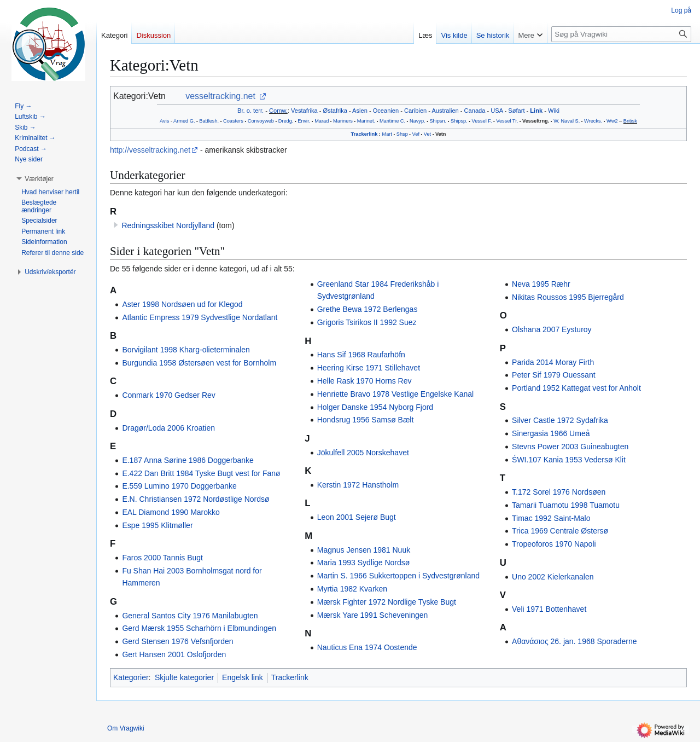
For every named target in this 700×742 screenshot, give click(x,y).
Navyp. (418, 121)
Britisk (630, 121)
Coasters (233, 121)
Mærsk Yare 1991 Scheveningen (373, 615)
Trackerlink (364, 134)
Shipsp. (459, 121)
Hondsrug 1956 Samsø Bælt (366, 420)
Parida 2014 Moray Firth (553, 362)
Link (536, 111)
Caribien (415, 111)
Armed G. (184, 121)
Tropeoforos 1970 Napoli (554, 544)
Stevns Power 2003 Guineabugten (570, 447)
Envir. (304, 121)
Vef (416, 134)
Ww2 (612, 121)
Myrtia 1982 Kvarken (352, 589)
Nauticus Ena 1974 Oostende (367, 647)
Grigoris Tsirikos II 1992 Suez (367, 322)
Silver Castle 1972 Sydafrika (560, 420)
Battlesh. (209, 121)
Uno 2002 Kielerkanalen (553, 577)
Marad (322, 121)
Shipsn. (438, 121)
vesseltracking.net (220, 96)
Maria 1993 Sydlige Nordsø (364, 563)
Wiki (554, 111)
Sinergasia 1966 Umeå (551, 433)
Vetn (441, 134)
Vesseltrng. (536, 121)
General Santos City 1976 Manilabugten (190, 616)
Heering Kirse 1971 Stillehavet (369, 368)
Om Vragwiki (126, 728)
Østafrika (335, 111)
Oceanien (386, 111)
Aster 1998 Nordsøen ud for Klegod (182, 304)
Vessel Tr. (507, 121)
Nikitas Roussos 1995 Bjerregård (568, 297)
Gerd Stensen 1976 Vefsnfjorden (177, 641)
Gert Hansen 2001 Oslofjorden (174, 654)
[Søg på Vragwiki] (621, 34)
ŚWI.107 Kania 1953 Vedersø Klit (569, 460)
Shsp (402, 134)
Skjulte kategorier (184, 677)
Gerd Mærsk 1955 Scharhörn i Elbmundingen (199, 628)
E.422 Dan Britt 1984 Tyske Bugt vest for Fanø (201, 473)
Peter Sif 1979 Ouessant (554, 375)
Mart (387, 134)
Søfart (516, 111)
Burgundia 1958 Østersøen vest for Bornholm (199, 363)
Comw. (278, 111)
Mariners (343, 121)
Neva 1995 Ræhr (541, 284)
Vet (427, 134)
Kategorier (131, 677)
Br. (241, 111)
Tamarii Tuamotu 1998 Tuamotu (566, 505)
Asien (360, 111)
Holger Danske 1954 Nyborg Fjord (375, 407)
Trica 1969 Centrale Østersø (560, 531)
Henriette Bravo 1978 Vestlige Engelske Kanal (395, 394)
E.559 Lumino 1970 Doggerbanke (179, 486)
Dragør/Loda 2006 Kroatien (168, 428)
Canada (475, 111)
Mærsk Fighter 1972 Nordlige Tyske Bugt (387, 602)
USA (497, 111)
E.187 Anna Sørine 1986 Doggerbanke (188, 460)
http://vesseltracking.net (150, 150)
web (269, 121)
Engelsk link (243, 677)
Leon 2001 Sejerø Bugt (357, 517)
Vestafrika (304, 111)
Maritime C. (392, 121)
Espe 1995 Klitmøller (157, 525)
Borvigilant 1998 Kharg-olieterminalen (186, 350)
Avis (164, 121)
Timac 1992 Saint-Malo (551, 518)
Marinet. (366, 121)
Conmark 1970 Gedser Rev (168, 395)
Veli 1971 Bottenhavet (549, 609)
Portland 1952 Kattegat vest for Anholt (576, 388)
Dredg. (286, 121)
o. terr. (255, 111)
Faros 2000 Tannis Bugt (162, 558)
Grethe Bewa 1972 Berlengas (367, 309)
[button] (39, 179)
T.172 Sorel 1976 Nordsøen (559, 492)
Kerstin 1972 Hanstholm (358, 485)
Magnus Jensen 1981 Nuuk (364, 550)
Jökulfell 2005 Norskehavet (363, 453)
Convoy (256, 121)
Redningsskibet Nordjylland (168, 225)
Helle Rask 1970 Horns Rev (364, 381)
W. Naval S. (567, 121)
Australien (445, 111)
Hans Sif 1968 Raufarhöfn (361, 355)
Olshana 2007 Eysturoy (552, 329)
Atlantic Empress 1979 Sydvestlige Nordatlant (200, 317)
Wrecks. (593, 121)
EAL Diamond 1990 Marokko (171, 512)
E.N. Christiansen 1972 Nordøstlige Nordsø (196, 499)
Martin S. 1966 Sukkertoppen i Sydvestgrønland (398, 576)
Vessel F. (482, 121)
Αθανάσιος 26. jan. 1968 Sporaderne (574, 641)
